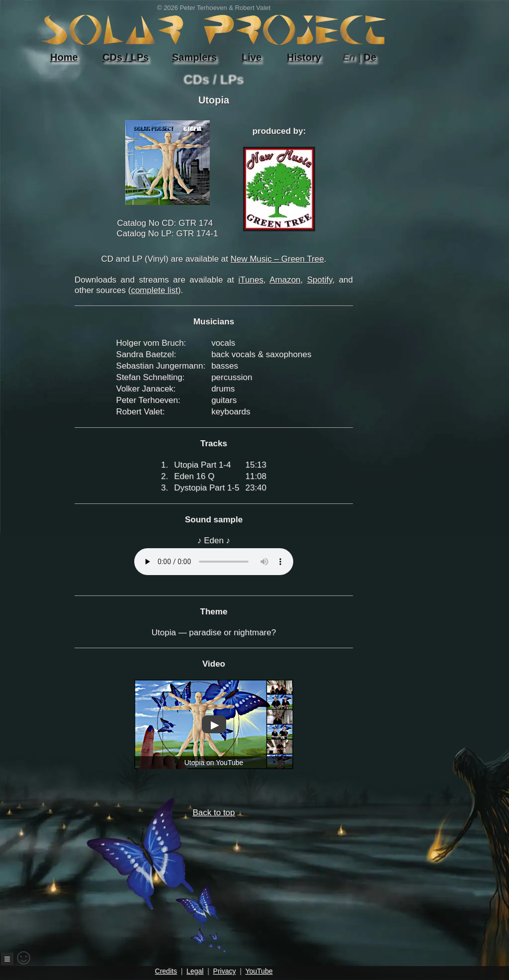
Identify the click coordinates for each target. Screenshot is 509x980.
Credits (166, 971)
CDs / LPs (126, 57)
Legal (195, 971)
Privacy (225, 971)
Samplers (194, 57)
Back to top (189, 881)
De (370, 57)
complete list (154, 290)
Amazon (285, 280)
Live (252, 57)
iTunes (251, 280)
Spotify (320, 280)
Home (64, 57)
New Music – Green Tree (277, 259)
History (304, 57)
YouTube (259, 971)
